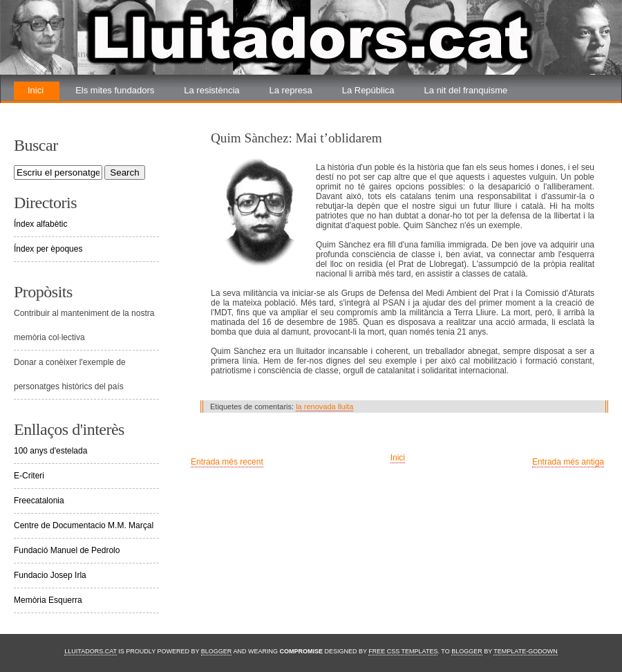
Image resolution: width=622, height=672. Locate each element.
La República (368, 90)
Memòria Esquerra (48, 600)
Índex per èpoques (48, 249)
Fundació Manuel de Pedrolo (67, 550)
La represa (291, 90)
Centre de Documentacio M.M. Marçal (84, 525)
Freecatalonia (39, 501)
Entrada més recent (227, 462)
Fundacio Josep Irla (50, 575)
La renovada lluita (63, 109)
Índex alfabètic (40, 224)
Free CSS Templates (403, 651)
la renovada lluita (324, 407)
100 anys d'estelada (50, 451)
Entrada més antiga (568, 462)
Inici (36, 90)
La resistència (211, 90)
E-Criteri (29, 476)
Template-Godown (525, 651)
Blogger (217, 651)
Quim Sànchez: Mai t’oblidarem (296, 138)
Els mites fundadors (115, 90)
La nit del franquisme (466, 90)
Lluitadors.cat (91, 651)
